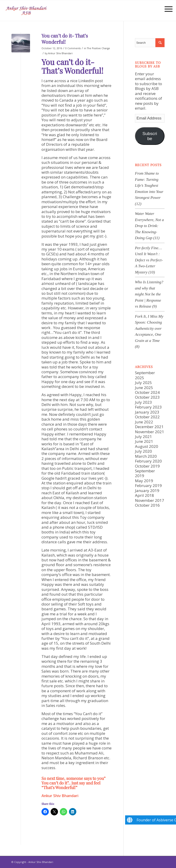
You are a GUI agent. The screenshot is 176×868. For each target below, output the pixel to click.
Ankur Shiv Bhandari (60, 53)
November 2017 (150, 500)
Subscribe (150, 136)
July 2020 (143, 451)
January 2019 (147, 491)
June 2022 (144, 422)
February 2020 (148, 461)
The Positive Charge (98, 48)
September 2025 (145, 375)
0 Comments (73, 48)
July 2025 (143, 383)
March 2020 (146, 456)
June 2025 (144, 388)
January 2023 (147, 412)
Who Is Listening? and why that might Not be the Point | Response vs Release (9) (149, 294)
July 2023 (143, 402)
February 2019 (148, 485)
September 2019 (145, 473)
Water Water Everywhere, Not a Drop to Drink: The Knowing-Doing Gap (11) (149, 226)
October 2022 (147, 417)
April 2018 (144, 495)
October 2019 (147, 466)
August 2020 (147, 446)
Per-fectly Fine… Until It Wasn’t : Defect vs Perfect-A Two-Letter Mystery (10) (149, 260)
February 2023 (148, 407)
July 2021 (143, 437)
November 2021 (150, 432)
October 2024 (147, 392)
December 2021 (149, 427)
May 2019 (144, 481)
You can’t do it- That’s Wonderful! (65, 39)
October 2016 (147, 505)
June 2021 (144, 441)
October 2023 (147, 397)
